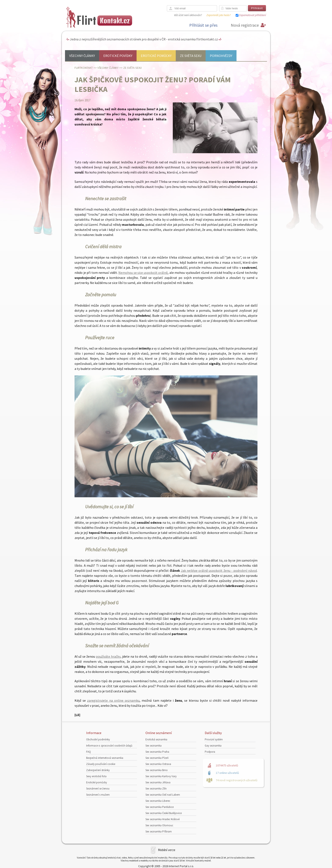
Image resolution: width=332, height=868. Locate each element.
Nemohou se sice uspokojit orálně (143, 273)
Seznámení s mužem (98, 795)
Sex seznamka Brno (157, 770)
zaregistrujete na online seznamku (113, 700)
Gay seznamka (213, 746)
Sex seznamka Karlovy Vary (161, 776)
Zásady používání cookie (101, 764)
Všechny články (82, 56)
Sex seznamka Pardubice (160, 807)
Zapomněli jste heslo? (219, 15)
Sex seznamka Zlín (156, 789)
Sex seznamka (154, 746)
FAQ (89, 752)
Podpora (210, 752)
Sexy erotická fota (96, 776)
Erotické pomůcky (156, 56)
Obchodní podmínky (98, 739)
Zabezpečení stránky (98, 770)
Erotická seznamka (156, 739)
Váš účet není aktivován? (188, 15)
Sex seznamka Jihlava (158, 782)
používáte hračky (108, 656)
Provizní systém (214, 739)
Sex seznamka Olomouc (159, 825)
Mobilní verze (167, 850)
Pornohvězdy (221, 56)
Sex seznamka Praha (157, 752)
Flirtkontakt (84, 68)
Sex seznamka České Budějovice (164, 813)
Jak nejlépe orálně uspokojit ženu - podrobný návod (219, 570)
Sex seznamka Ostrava (158, 764)
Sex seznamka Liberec (158, 801)
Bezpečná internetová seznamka (105, 758)
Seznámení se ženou (98, 789)
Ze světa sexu (191, 56)
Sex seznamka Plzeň (157, 758)
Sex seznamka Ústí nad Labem (163, 795)
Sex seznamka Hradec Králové (163, 819)
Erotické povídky (118, 56)
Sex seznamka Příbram (159, 831)
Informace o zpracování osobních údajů (109, 746)
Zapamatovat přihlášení (252, 15)
